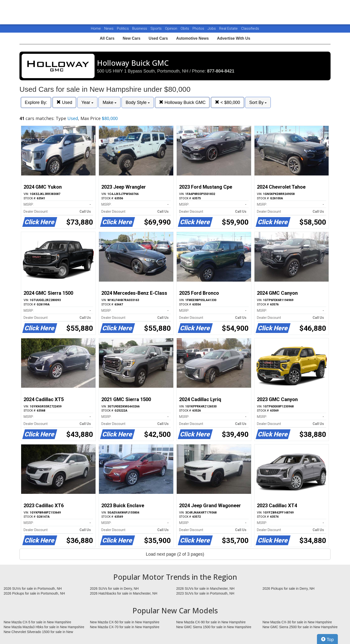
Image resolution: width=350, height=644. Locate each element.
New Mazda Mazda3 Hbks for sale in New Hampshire (44, 627)
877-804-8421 (221, 71)
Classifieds (250, 28)
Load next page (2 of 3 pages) (175, 554)
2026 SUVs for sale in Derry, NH (114, 589)
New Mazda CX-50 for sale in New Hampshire (125, 622)
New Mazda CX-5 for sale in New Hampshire (37, 622)
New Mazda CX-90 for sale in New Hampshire (211, 622)
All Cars (107, 38)
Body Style (138, 102)
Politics (123, 28)
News (109, 28)
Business (140, 28)
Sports (157, 28)
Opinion (172, 28)
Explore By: (36, 102)
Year (87, 102)
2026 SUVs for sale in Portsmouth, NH (33, 589)
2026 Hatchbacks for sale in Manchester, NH (124, 593)
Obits (185, 28)
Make (109, 102)
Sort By (258, 102)
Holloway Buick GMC (182, 102)
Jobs (212, 28)
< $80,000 (227, 102)
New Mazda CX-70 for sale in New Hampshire (125, 627)
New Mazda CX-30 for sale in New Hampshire (297, 622)
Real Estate (229, 28)
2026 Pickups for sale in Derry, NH (289, 589)
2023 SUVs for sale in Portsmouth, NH (205, 593)
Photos (199, 28)
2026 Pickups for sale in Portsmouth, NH (34, 593)
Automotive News (192, 38)
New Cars (132, 38)
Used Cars (158, 38)
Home (96, 28)
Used (64, 102)
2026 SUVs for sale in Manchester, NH (205, 589)
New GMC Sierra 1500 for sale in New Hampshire (214, 627)
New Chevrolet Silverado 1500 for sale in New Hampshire (38, 632)
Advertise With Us (234, 38)
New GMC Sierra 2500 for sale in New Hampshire (300, 627)
